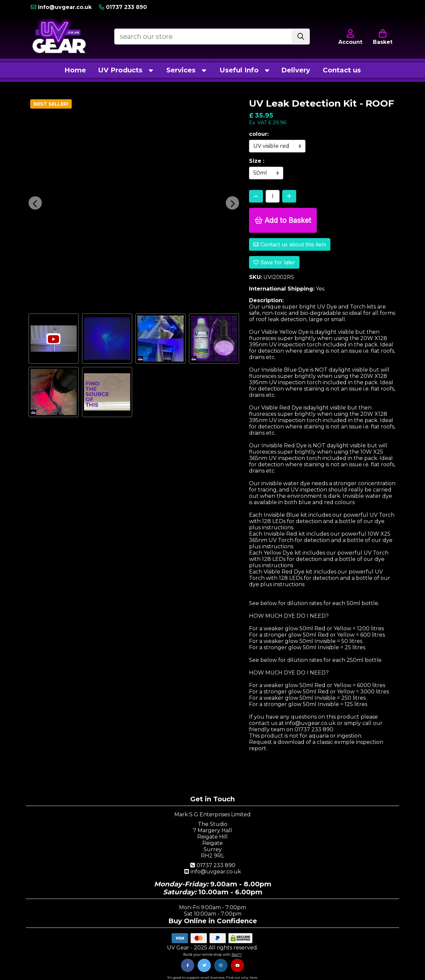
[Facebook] (188, 965)
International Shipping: (282, 289)
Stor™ (237, 955)
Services (187, 70)
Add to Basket (283, 220)
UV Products (126, 70)
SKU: (255, 277)
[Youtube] (237, 965)
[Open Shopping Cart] (383, 37)
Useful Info (245, 70)
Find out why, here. (242, 978)
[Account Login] (349, 7)
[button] (35, 203)
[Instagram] (221, 965)
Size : (257, 161)
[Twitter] (204, 965)
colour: (259, 134)
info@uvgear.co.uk (212, 872)
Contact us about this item (290, 244)
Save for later (274, 262)
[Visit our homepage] (59, 36)
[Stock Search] (301, 37)
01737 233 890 (213, 865)
